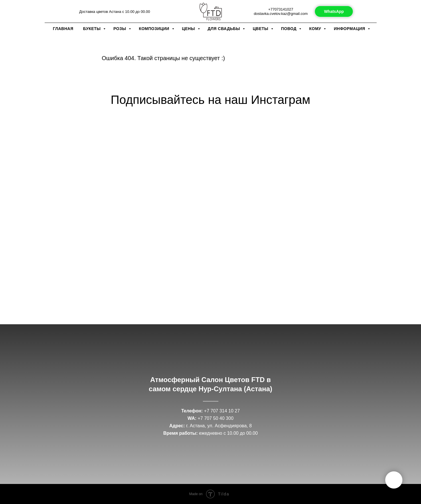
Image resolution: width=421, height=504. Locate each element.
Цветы (261, 29)
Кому (316, 29)
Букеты (92, 29)
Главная (63, 29)
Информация (350, 29)
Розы (120, 29)
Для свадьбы (225, 29)
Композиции (155, 29)
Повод (289, 29)
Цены (189, 29)
